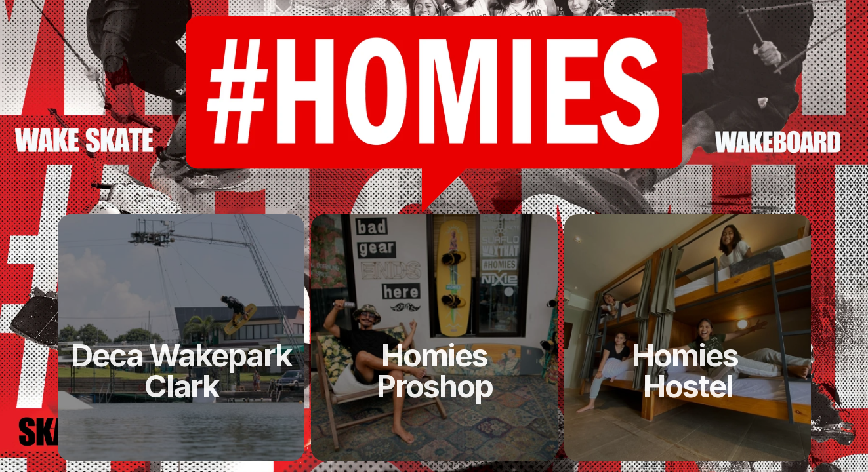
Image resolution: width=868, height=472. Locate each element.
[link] (181, 371)
